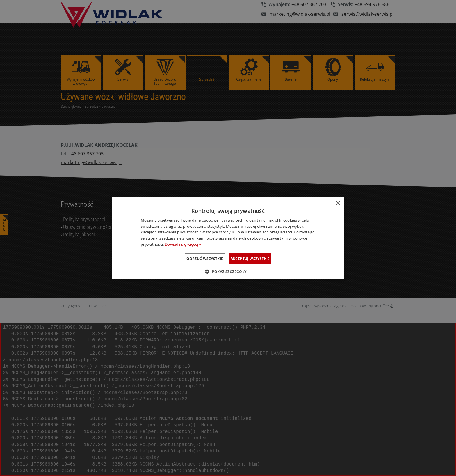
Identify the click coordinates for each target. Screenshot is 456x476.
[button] (228, 272)
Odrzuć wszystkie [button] (197, 258)
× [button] (338, 203)
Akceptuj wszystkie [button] (258, 258)
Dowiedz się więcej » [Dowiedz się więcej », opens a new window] (183, 244)
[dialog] (228, 238)
